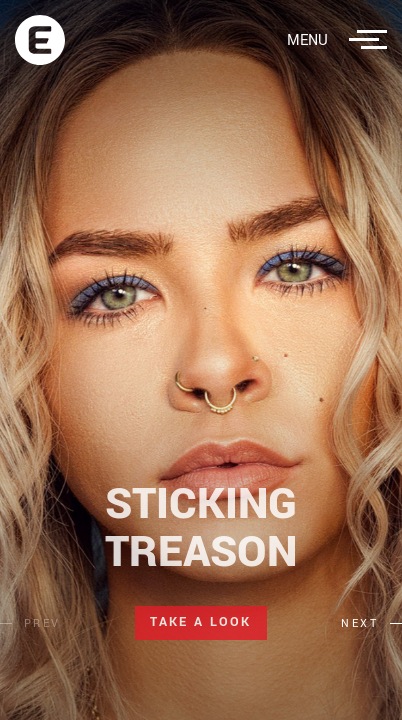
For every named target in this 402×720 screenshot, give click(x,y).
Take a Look (200, 622)
